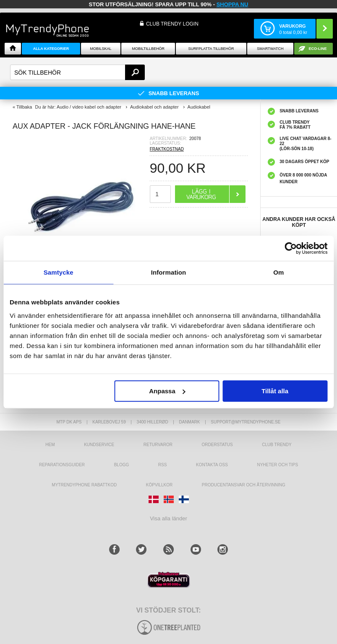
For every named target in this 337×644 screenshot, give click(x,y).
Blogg (122, 465)
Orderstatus (217, 445)
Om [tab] (278, 272)
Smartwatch (270, 49)
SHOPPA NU (233, 4)
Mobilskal (101, 49)
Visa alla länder (168, 518)
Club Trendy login (172, 24)
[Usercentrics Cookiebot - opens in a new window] (291, 248)
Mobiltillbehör (148, 49)
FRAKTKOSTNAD (167, 149)
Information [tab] (169, 272)
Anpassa (167, 391)
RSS (163, 465)
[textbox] (77, 72)
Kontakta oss (212, 465)
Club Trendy (277, 445)
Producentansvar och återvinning (244, 485)
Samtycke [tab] (59, 272)
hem (50, 445)
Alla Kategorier (51, 49)
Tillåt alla (275, 391)
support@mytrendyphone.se (246, 422)
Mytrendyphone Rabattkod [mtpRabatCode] (84, 485)
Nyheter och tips (277, 465)
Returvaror (158, 445)
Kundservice (99, 445)
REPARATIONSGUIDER (62, 465)
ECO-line (317, 49)
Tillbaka (24, 107)
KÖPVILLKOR (159, 485)
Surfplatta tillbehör (211, 49)
